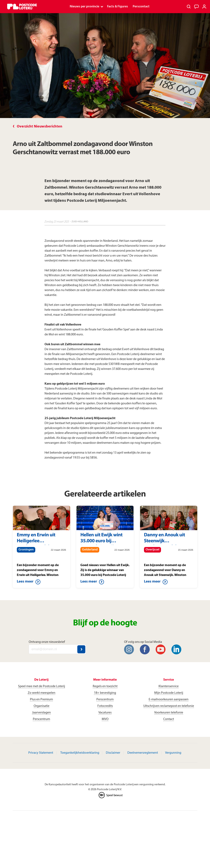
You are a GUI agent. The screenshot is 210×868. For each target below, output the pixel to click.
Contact (169, 719)
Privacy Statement (41, 753)
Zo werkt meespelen (42, 693)
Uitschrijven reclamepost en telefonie (169, 706)
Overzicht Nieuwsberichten (40, 127)
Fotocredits (105, 706)
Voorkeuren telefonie (169, 713)
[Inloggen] (204, 7)
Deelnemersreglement (143, 753)
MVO (105, 719)
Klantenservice (169, 686)
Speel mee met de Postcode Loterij (42, 686)
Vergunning (173, 753)
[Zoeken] (189, 7)
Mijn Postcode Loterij (169, 693)
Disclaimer (113, 753)
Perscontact (141, 7)
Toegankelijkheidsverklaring (80, 753)
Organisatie (42, 706)
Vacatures (105, 713)
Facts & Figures (118, 7)
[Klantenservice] (196, 7)
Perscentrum (41, 719)
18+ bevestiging (105, 693)
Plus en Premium (41, 699)
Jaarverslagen (41, 713)
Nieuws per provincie (84, 7)
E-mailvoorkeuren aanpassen (169, 699)
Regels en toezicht (105, 686)
